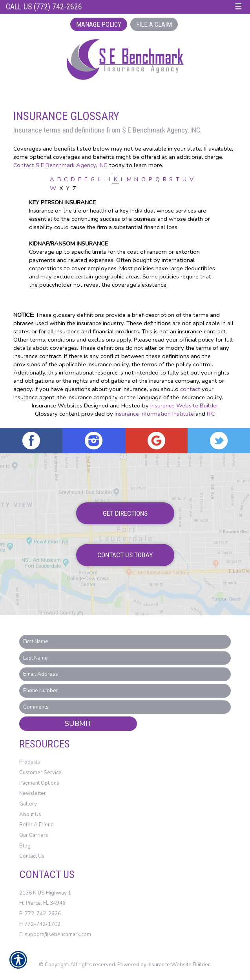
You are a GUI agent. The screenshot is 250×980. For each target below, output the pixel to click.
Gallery (28, 804)
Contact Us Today (125, 555)
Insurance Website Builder (184, 405)
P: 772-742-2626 (40, 914)
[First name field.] (125, 642)
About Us (30, 815)
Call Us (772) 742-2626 (44, 7)
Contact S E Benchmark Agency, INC (60, 165)
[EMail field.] (125, 674)
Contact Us (32, 856)
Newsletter (33, 793)
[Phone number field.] (125, 691)
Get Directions (125, 513)
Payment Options (39, 783)
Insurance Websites (57, 405)
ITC (211, 414)
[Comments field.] (125, 707)
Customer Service (40, 773)
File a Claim (154, 24)
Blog (25, 846)
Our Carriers (34, 835)
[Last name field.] (125, 658)
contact (190, 389)
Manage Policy (99, 24)
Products (30, 762)
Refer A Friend (36, 825)
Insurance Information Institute (154, 414)
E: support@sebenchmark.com (55, 935)
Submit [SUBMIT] (78, 724)
